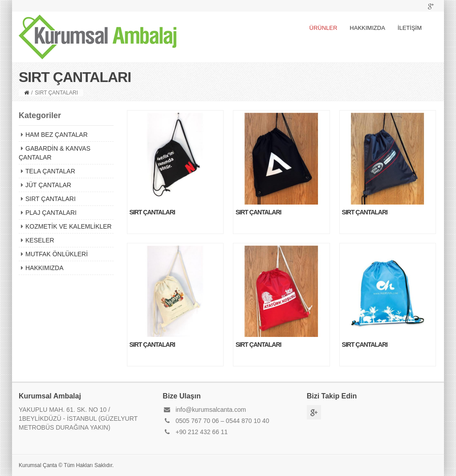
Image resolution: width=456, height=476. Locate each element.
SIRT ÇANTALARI (51, 199)
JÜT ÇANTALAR (48, 185)
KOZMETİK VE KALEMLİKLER (69, 226)
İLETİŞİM (410, 28)
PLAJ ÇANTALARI (51, 213)
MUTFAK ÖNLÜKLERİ (57, 254)
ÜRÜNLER (324, 28)
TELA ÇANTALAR (50, 171)
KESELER (40, 240)
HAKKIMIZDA (367, 28)
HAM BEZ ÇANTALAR (57, 135)
